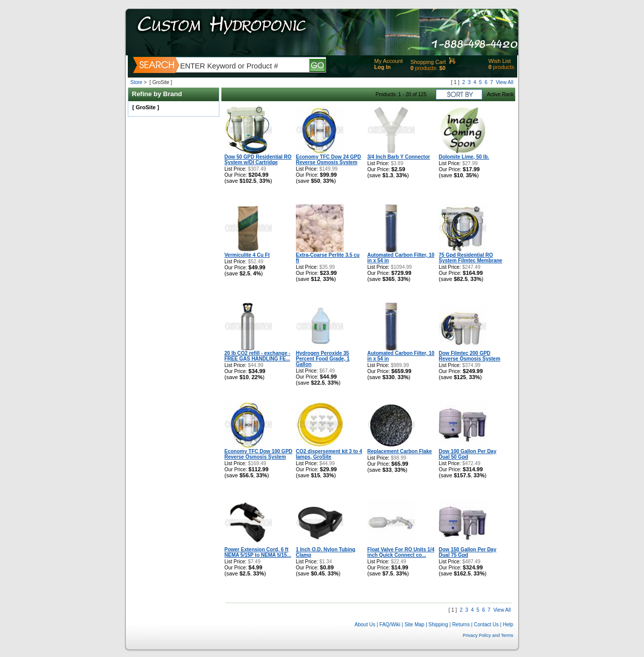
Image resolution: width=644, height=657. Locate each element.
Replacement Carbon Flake (399, 451)
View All (504, 82)
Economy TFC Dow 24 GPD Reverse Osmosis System (328, 160)
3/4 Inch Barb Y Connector (399, 157)
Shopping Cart (428, 62)
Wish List (500, 61)
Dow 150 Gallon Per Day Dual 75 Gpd (468, 552)
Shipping (438, 625)
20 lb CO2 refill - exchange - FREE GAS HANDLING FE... (257, 356)
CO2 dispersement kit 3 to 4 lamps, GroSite (329, 454)
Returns (461, 625)
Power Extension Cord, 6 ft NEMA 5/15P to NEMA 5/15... (258, 552)
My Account (389, 61)
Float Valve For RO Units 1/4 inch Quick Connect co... (401, 552)
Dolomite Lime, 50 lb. (464, 157)
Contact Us (486, 625)
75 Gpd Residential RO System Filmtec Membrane (470, 258)
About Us (365, 625)
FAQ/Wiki (390, 625)
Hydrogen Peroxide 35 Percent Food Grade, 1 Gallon (323, 359)
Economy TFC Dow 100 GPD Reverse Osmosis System (258, 454)
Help (508, 18)
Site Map (414, 625)
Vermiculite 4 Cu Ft (247, 255)
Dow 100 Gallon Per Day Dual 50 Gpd (468, 454)
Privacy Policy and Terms (488, 635)
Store (136, 82)
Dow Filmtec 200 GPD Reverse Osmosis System (469, 356)
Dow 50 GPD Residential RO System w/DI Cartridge (258, 160)
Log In (383, 67)
